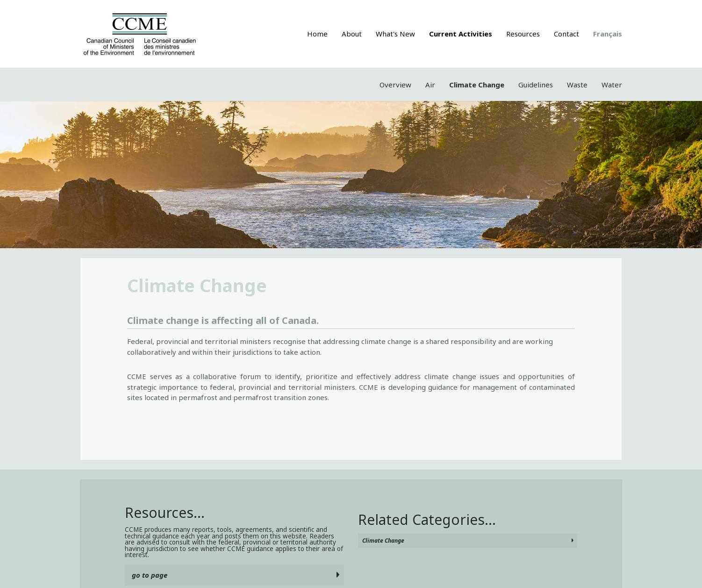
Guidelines (536, 85)
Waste (577, 85)
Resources (523, 34)
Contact (566, 34)
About (352, 34)
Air (430, 85)
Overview (395, 85)
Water (612, 85)
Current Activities (461, 34)
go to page (150, 575)
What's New (395, 34)
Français (608, 34)
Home (317, 34)
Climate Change (477, 85)
